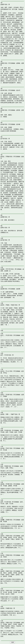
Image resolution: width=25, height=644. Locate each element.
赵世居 (18, 110)
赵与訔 (2, 240)
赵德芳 (2, 4)
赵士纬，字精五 (5, 591)
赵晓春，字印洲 (13, 486)
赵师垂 (2, 217)
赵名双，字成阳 (5, 608)
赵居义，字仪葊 (5, 395)
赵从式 (18, 90)
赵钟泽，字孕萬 (7, 576)
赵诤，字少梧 (9, 504)
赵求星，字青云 (10, 626)
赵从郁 (2, 90)
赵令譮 (2, 124)
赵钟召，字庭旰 (10, 575)
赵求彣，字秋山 (10, 628)
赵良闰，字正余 (13, 537)
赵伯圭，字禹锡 (5, 157)
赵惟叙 (18, 63)
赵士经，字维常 (10, 594)
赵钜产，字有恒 (13, 624)
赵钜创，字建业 (5, 623)
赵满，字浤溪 (4, 430)
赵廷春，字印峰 (5, 484)
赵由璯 (18, 289)
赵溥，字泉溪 (9, 432)
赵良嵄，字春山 (10, 539)
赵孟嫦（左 (7, 271)
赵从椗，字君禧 (5, 555)
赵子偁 (2, 139)
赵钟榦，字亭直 (13, 573)
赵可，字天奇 (4, 355)
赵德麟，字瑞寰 (5, 520)
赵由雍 (2, 289)
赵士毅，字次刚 (13, 592)
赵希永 (2, 228)
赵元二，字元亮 (5, 335)
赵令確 (18, 124)
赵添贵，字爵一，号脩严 (7, 414)
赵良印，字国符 (5, 536)
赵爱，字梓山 (9, 468)
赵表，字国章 (4, 466)
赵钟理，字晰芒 (5, 571)
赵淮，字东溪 (18, 432)
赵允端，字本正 (5, 448)
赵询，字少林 (4, 502)
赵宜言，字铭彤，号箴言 (7, 305)
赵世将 (2, 110)
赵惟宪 (2, 63)
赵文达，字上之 (5, 371)
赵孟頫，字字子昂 (6, 269)
